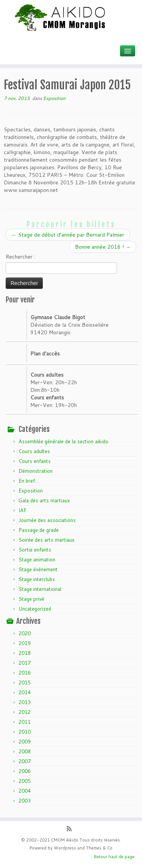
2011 (25, 722)
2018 (25, 653)
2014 (25, 692)
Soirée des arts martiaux (47, 540)
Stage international (40, 589)
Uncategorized (35, 609)
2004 (25, 791)
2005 (25, 781)
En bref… (29, 481)
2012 (25, 712)
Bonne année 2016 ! (103, 247)
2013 (25, 702)
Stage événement (38, 569)
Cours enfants (35, 461)
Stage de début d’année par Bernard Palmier (68, 235)
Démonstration (36, 471)
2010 (25, 732)
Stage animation (37, 559)
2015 (25, 683)
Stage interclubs (37, 579)
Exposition (54, 98)
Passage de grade (39, 530)
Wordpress (65, 848)
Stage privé (31, 599)
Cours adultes (34, 451)
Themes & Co (99, 848)
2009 (25, 742)
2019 (25, 643)
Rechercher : (20, 257)
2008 (25, 751)
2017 (25, 663)
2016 (25, 673)
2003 (25, 801)
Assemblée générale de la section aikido (63, 441)
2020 (25, 633)
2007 (25, 761)
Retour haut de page (114, 857)
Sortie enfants (35, 550)
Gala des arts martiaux (44, 500)
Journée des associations (47, 520)
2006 (25, 771)
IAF (23, 510)
